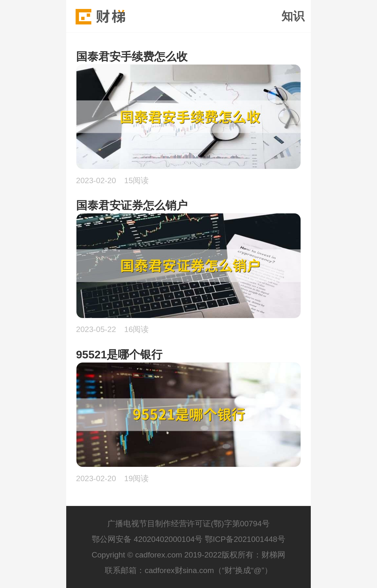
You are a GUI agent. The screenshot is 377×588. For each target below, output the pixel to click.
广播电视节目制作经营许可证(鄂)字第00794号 (188, 524)
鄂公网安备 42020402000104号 (147, 539)
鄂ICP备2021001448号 (245, 539)
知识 (293, 16)
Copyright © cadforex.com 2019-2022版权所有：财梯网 (189, 555)
